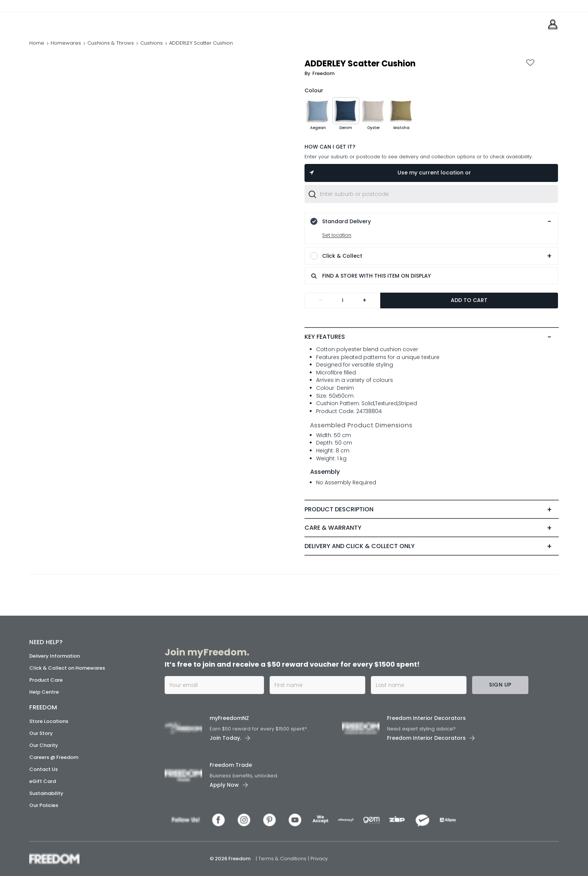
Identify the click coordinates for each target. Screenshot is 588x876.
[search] (314, 276)
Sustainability (46, 793)
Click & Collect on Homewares (67, 668)
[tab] (431, 337)
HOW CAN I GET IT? (330, 147)
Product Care (46, 680)
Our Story (41, 733)
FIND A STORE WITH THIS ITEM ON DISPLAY (370, 276)
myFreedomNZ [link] (229, 718)
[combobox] (431, 194)
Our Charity (44, 745)
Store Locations (49, 721)
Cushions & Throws (111, 43)
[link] (63, 22)
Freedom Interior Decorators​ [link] (426, 718)
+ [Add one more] (364, 300)
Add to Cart (469, 300)
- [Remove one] (320, 300)
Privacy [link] (319, 859)
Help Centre (44, 692)
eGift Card (43, 781)
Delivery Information (55, 656)
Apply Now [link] (224, 785)
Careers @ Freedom (54, 757)
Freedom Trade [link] (231, 765)
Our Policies (44, 805)
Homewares (66, 43)
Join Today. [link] (225, 738)
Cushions (151, 43)
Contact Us (43, 769)
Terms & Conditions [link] (283, 859)
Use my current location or (390, 173)
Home (37, 43)
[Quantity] (342, 301)
